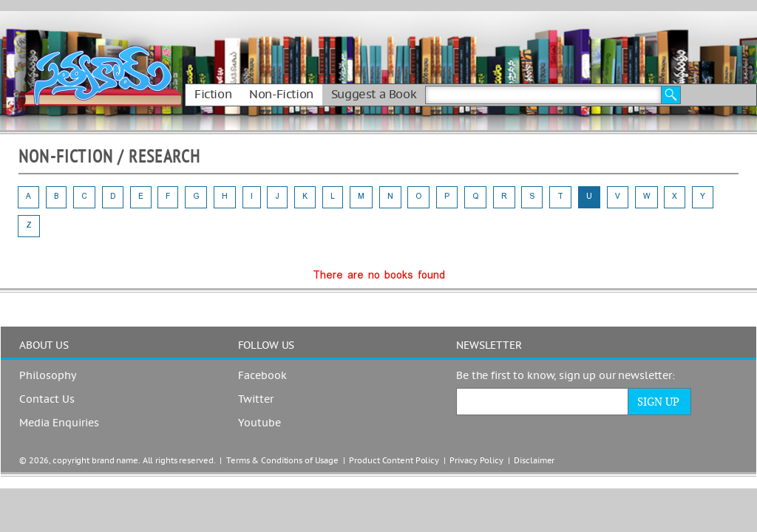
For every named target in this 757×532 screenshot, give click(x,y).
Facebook (262, 376)
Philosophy (48, 376)
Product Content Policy (394, 461)
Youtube (259, 423)
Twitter (256, 400)
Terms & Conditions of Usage (282, 461)
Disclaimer (534, 461)
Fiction (213, 95)
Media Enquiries (59, 423)
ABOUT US (44, 346)
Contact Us (47, 400)
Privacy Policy (476, 461)
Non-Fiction (281, 95)
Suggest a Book (374, 95)
